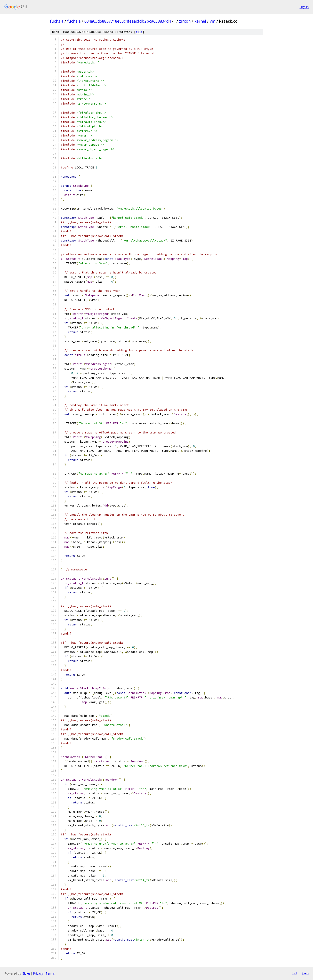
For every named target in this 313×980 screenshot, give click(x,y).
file (139, 32)
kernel (200, 21)
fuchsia (57, 21)
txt (295, 973)
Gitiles (26, 973)
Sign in (304, 7)
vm (213, 21)
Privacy (38, 973)
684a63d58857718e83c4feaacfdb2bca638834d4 (128, 21)
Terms (50, 973)
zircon (185, 21)
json (305, 973)
